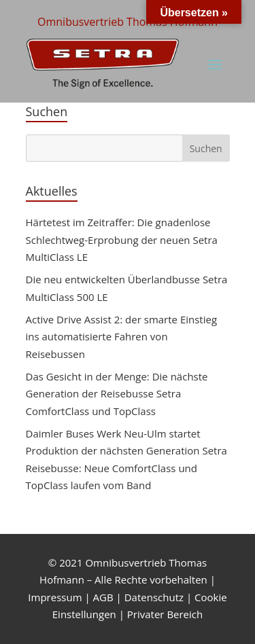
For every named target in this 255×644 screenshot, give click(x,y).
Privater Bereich (165, 614)
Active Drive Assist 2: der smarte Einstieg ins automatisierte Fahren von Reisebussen (122, 337)
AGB (103, 597)
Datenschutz (154, 597)
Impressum (55, 597)
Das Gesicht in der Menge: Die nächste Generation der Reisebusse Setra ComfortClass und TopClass (117, 394)
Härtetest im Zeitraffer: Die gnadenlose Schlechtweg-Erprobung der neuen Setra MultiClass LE (122, 239)
